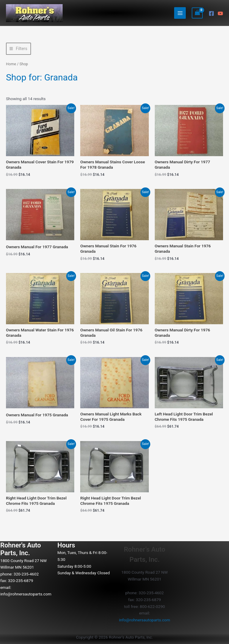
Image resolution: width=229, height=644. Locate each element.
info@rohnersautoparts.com (26, 594)
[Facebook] (211, 13)
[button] (18, 49)
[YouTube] (220, 13)
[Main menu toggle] (180, 13)
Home (11, 64)
